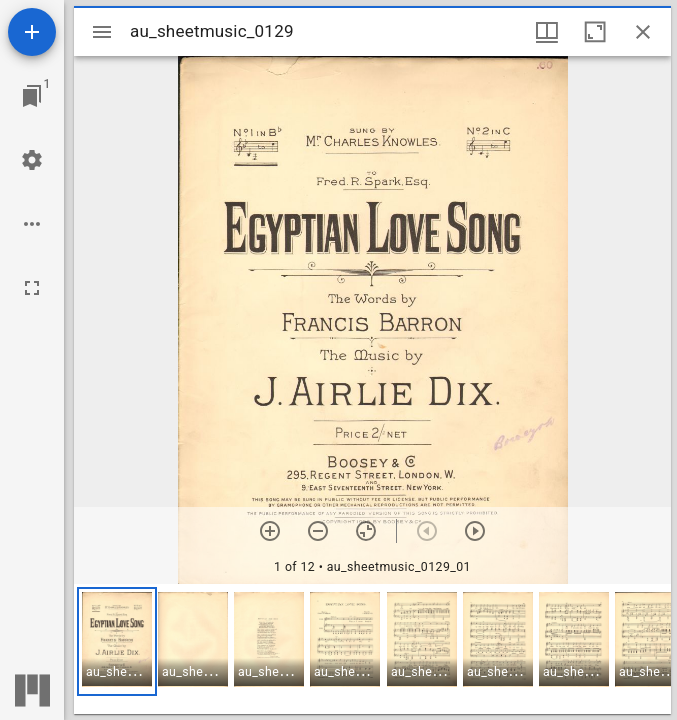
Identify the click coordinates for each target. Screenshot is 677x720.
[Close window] (643, 32)
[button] (117, 641)
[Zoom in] (270, 531)
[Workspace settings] (32, 160)
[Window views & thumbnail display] (547, 32)
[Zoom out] (318, 531)
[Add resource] (32, 32)
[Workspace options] (32, 224)
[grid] (372, 649)
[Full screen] (32, 288)
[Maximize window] (595, 32)
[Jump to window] (32, 96)
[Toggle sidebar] (102, 32)
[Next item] (475, 531)
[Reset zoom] (366, 531)
